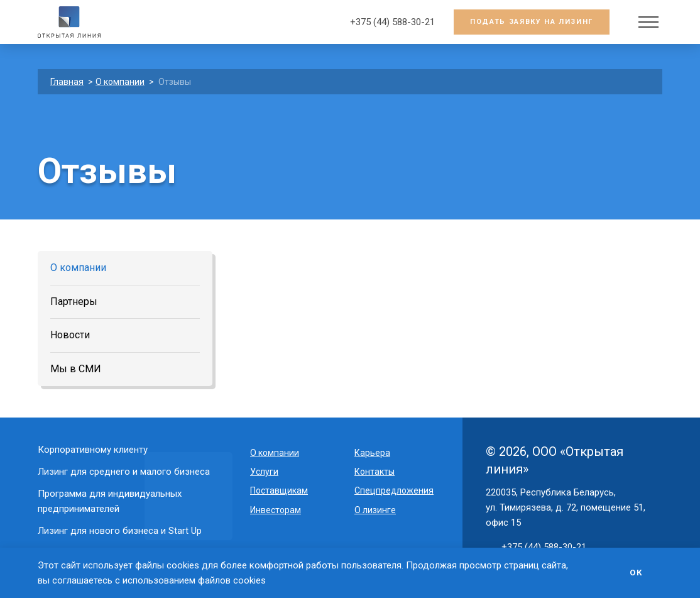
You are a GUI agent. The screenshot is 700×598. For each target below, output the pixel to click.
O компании (275, 453)
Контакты (375, 472)
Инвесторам (276, 510)
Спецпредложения (394, 490)
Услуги (264, 472)
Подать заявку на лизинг (532, 22)
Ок (636, 573)
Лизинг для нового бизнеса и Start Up (120, 531)
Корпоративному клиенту (93, 450)
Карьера (372, 453)
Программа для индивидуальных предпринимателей (110, 501)
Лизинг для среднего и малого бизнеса (124, 472)
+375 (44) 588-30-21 (392, 22)
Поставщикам (279, 490)
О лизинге (375, 510)
